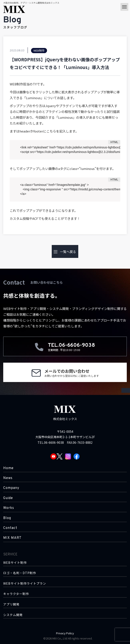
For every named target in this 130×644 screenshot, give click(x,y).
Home (8, 468)
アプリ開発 (11, 604)
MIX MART (12, 538)
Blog (7, 518)
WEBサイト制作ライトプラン (25, 583)
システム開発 (13, 615)
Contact (10, 528)
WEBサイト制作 (15, 563)
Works (9, 508)
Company (11, 488)
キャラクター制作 (16, 594)
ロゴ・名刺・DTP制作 (20, 573)
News (8, 478)
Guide (8, 498)
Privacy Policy (65, 633)
